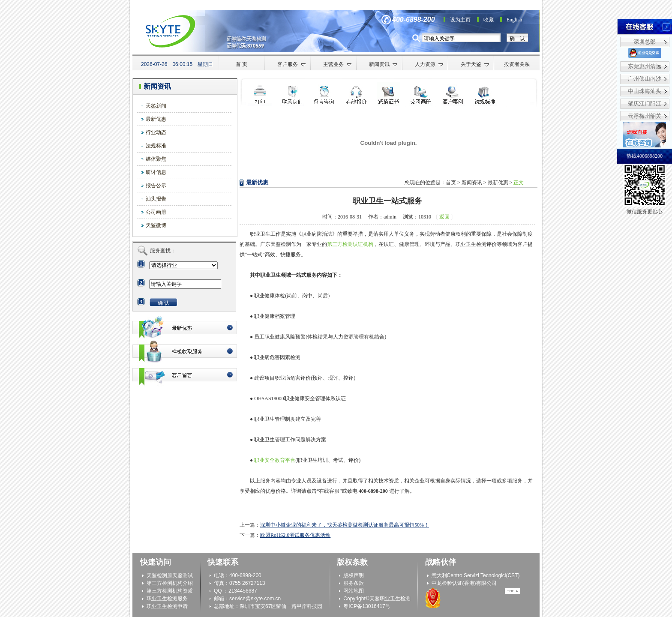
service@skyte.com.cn (255, 599)
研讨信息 (156, 172)
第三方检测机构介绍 (170, 583)
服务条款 (354, 583)
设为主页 (460, 20)
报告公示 (156, 186)
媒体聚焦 (156, 159)
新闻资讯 (383, 64)
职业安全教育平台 (275, 460)
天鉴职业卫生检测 (390, 599)
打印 (260, 94)
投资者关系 (517, 64)
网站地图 (354, 591)
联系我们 (292, 94)
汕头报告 (156, 199)
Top (513, 591)
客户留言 (185, 375)
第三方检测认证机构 (350, 244)
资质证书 (388, 94)
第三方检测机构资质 (170, 591)
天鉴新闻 (156, 106)
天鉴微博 (156, 225)
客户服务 (292, 64)
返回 (444, 217)
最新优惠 (156, 119)
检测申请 (324, 94)
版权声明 (354, 575)
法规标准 (156, 146)
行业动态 (156, 132)
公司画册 (156, 212)
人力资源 (429, 64)
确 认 (517, 39)
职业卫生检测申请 (167, 606)
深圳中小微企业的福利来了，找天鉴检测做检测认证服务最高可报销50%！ (345, 525)
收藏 (489, 20)
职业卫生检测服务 (167, 599)
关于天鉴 (475, 64)
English (514, 20)
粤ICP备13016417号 (367, 606)
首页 (451, 183)
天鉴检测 (157, 575)
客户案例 (453, 94)
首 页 (241, 64)
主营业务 (337, 64)
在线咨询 (356, 94)
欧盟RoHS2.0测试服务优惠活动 (295, 535)
